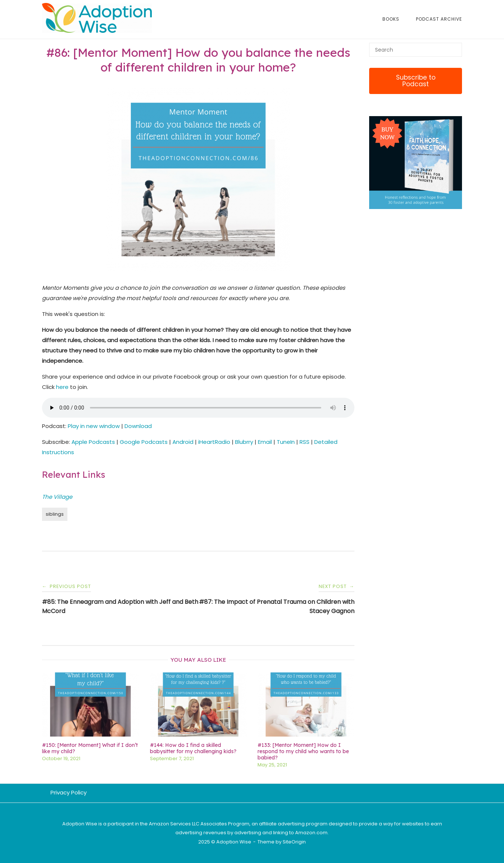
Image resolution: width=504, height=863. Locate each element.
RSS (304, 442)
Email (265, 442)
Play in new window (94, 426)
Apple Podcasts (93, 442)
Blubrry (244, 442)
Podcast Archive (439, 19)
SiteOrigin (294, 842)
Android (183, 442)
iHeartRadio (214, 442)
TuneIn (286, 442)
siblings (55, 514)
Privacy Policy (69, 792)
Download (138, 426)
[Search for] (416, 50)
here (62, 387)
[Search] (454, 46)
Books (391, 19)
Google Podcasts (144, 442)
